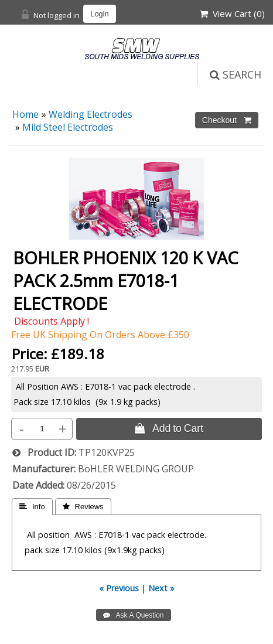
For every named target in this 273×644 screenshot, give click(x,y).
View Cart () (232, 13)
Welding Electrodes (91, 114)
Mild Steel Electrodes (68, 127)
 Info (32, 507)
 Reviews (83, 507)
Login (99, 14)
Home (25, 114)
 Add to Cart (169, 428)
